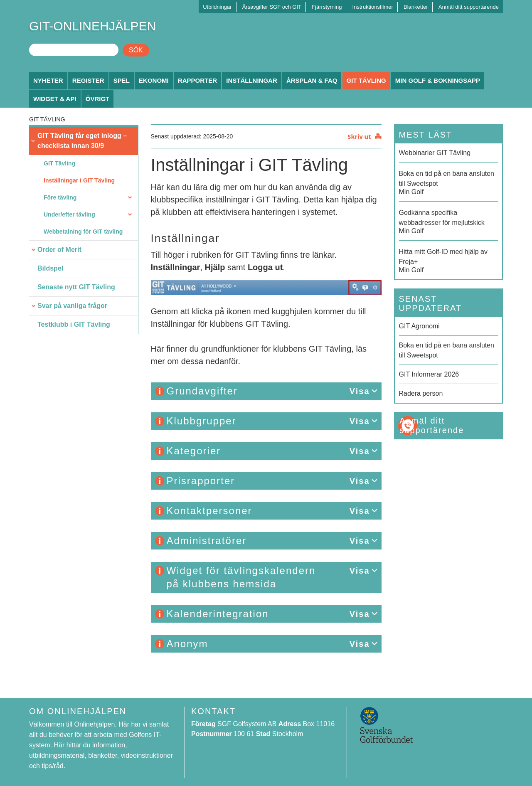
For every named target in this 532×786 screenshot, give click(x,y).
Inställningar (252, 80)
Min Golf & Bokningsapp (438, 80)
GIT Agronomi (419, 326)
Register (88, 80)
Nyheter (48, 80)
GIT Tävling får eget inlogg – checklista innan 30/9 (82, 141)
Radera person (421, 393)
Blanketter (416, 7)
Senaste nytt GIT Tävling (76, 287)
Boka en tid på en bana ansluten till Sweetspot (447, 350)
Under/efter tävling (69, 214)
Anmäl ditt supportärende (469, 7)
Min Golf (449, 182)
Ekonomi (154, 80)
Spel (122, 80)
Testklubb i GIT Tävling (74, 324)
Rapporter (197, 80)
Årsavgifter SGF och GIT (272, 7)
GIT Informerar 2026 (429, 374)
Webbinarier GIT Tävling (435, 153)
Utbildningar (217, 7)
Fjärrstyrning (327, 7)
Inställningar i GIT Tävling (79, 180)
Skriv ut (359, 136)
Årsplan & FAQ (312, 80)
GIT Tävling (366, 80)
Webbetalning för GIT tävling (83, 232)
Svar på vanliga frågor (72, 306)
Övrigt (98, 99)
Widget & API (55, 99)
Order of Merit (59, 250)
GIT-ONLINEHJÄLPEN (92, 26)
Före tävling (60, 197)
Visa (360, 391)
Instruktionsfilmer (373, 7)
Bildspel (50, 268)
